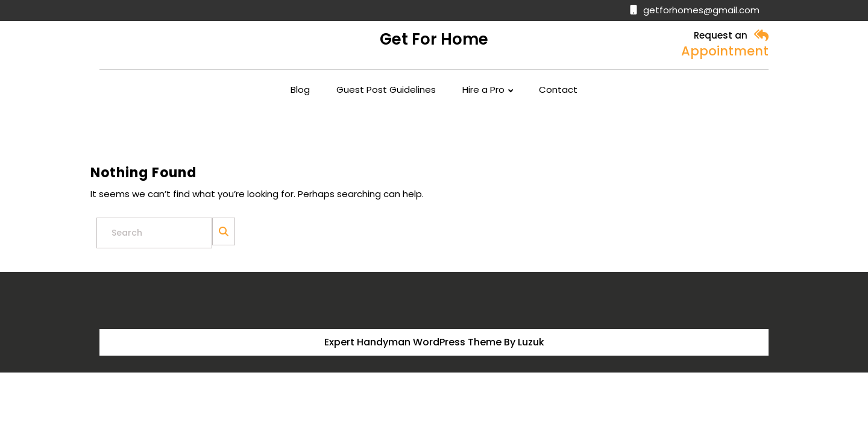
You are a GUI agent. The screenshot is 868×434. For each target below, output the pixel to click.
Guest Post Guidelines (386, 90)
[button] (761, 36)
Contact (558, 90)
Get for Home (434, 39)
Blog (300, 90)
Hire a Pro (483, 90)
